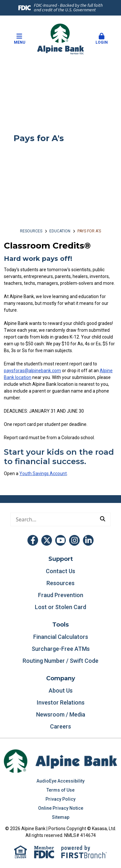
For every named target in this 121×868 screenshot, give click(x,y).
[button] (101, 39)
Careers (60, 726)
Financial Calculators (61, 637)
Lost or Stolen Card (60, 607)
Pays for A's (89, 231)
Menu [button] (20, 39)
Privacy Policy (60, 799)
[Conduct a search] (53, 519)
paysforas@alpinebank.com (32, 371)
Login (101, 39)
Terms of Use (60, 790)
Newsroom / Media (61, 714)
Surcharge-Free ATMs (61, 649)
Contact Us (60, 571)
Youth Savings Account (43, 473)
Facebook (33, 540)
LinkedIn (88, 540)
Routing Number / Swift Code (60, 661)
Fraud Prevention (61, 595)
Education (60, 231)
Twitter (47, 540)
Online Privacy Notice (61, 808)
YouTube (60, 540)
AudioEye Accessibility (60, 781)
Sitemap (61, 817)
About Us (61, 690)
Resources (31, 231)
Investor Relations (61, 702)
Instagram (74, 540)
